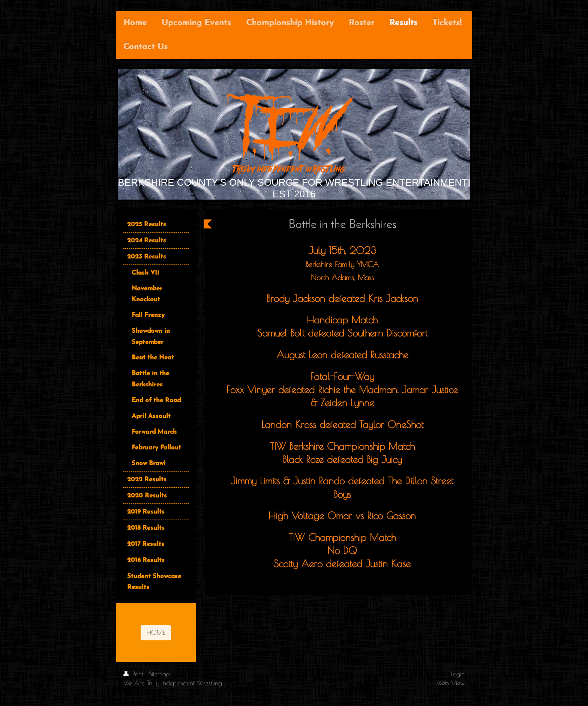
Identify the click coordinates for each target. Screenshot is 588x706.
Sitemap (159, 674)
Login (458, 674)
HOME (156, 632)
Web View (451, 683)
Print (134, 674)
